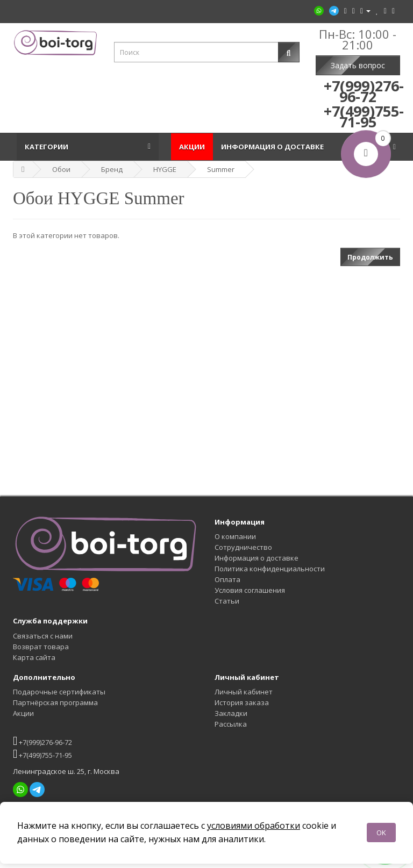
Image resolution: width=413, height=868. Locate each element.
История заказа (242, 702)
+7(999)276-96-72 (42, 741)
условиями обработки (254, 826)
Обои (61, 169)
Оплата (227, 579)
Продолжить (370, 257)
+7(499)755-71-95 (42, 754)
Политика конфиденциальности (270, 569)
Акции (192, 147)
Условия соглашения (250, 590)
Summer (221, 169)
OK (381, 833)
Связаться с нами (43, 636)
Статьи (227, 601)
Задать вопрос (358, 65)
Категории (48, 147)
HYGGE (165, 169)
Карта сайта (34, 657)
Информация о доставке (274, 147)
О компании (235, 536)
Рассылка (231, 724)
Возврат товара (41, 647)
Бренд (112, 169)
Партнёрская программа (55, 702)
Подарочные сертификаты (59, 692)
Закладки (231, 713)
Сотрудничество (243, 547)
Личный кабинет (244, 692)
